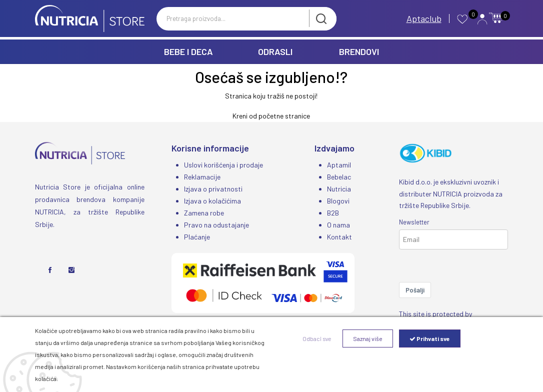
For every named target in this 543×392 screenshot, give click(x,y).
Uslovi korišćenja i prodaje (223, 165)
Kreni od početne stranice (271, 116)
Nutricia (339, 189)
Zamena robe (204, 213)
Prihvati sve (430, 338)
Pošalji (415, 290)
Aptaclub (424, 18)
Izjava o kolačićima (212, 201)
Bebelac (339, 177)
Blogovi (338, 201)
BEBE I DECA (188, 51)
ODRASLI (275, 51)
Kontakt (339, 237)
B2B (333, 213)
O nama (338, 225)
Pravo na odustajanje (216, 225)
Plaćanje (197, 237)
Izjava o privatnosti (213, 189)
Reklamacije (202, 177)
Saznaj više (368, 338)
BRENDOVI (359, 51)
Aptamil (339, 165)
